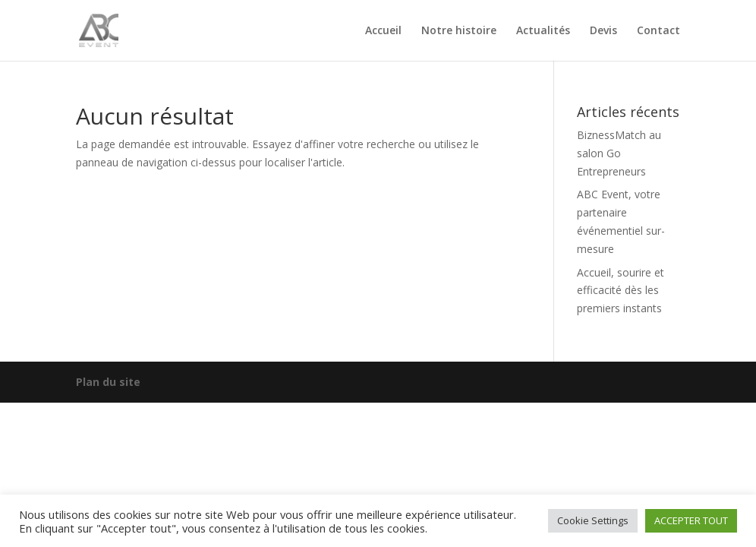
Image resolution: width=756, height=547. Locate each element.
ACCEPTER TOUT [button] (691, 520)
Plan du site (108, 382)
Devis (603, 31)
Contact (658, 31)
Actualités (543, 31)
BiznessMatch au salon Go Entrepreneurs (619, 153)
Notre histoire (459, 31)
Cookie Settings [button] (593, 520)
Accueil (383, 31)
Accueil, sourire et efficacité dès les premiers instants (621, 291)
